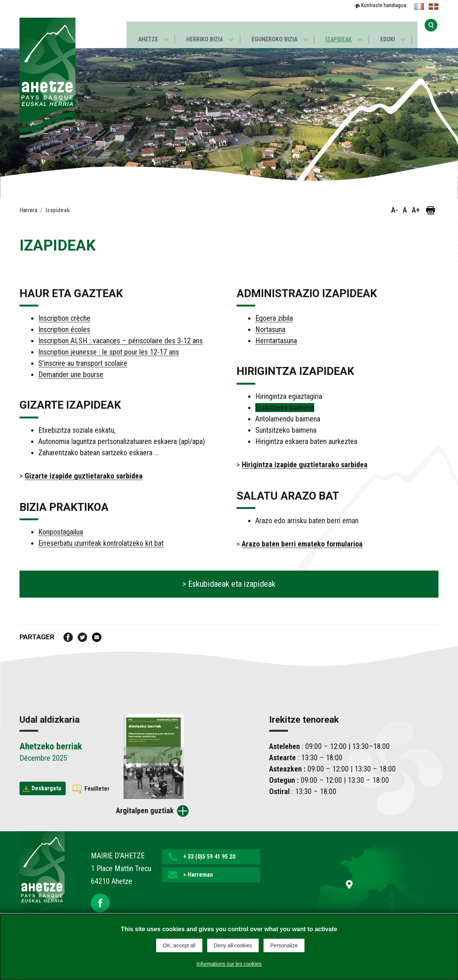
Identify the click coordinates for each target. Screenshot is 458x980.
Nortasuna (270, 329)
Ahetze (146, 32)
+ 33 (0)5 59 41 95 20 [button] (209, 857)
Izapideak (340, 32)
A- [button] (395, 210)
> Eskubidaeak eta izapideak (229, 584)
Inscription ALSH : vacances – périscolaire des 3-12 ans (121, 341)
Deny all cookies (233, 945)
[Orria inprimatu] (431, 210)
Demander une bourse (71, 374)
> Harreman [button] (198, 875)
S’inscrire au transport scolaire (83, 363)
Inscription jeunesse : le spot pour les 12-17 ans (109, 352)
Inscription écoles (64, 329)
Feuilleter (97, 789)
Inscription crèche (64, 318)
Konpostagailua (61, 532)
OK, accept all (179, 945)
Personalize (284, 945)
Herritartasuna (276, 341)
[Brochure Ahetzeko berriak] (154, 756)
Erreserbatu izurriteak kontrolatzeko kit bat (101, 543)
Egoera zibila (274, 318)
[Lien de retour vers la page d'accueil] (42, 879)
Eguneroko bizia (274, 32)
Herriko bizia (203, 32)
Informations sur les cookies (229, 963)
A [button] (405, 210)
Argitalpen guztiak (145, 811)
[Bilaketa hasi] (431, 32)
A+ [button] (416, 210)
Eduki (390, 32)
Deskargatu (46, 788)
